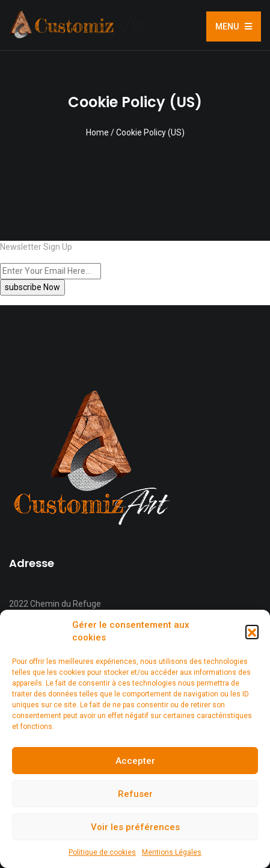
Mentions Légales (172, 852)
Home (97, 132)
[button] (252, 631)
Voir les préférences (135, 827)
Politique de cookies (102, 852)
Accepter (135, 761)
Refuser (135, 794)
